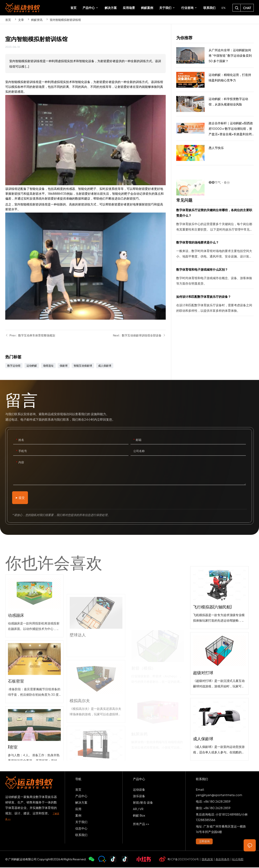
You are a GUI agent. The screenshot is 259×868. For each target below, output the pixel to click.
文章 (21, 20)
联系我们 (81, 835)
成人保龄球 (105, 366)
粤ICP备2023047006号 (183, 859)
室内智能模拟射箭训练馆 (65, 20)
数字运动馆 (14, 366)
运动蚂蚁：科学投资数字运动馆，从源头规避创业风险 (215, 104)
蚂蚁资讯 (37, 20)
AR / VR (138, 809)
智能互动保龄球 (83, 366)
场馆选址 (48, 366)
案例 (78, 816)
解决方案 (81, 803)
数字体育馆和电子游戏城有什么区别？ (215, 278)
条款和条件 (223, 859)
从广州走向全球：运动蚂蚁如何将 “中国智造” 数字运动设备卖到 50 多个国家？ (215, 55)
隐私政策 (207, 859)
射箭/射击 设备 (143, 803)
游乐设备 (139, 796)
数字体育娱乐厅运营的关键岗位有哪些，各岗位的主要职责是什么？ (215, 221)
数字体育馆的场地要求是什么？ (215, 251)
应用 (78, 809)
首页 (8, 20)
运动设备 (139, 790)
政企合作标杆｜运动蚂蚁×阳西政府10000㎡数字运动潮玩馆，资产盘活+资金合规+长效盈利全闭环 (215, 129)
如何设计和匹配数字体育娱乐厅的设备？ (215, 305)
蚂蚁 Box (139, 816)
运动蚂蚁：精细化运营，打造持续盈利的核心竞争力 (215, 80)
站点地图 (238, 859)
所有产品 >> (141, 824)
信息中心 (81, 829)
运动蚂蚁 (32, 366)
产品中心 (81, 796)
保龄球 (64, 366)
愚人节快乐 (215, 153)
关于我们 (81, 822)
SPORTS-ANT (23, 8)
